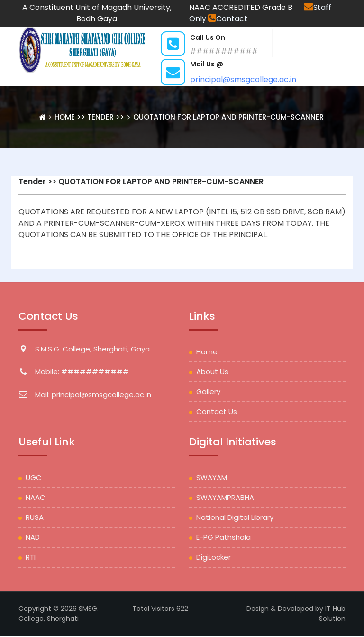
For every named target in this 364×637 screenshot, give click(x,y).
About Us (212, 372)
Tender (32, 181)
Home (66, 117)
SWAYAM (212, 477)
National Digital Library (235, 517)
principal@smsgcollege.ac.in (243, 79)
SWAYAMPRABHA (225, 497)
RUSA (35, 517)
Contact (228, 19)
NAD (33, 537)
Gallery (208, 392)
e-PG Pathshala (223, 537)
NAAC (36, 497)
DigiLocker (214, 557)
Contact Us (217, 411)
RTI (31, 557)
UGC (34, 477)
